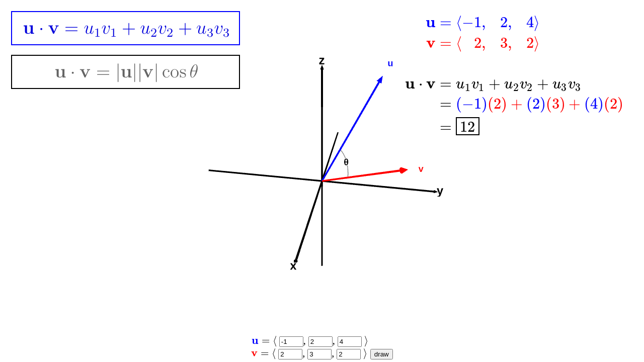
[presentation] (514, 74)
